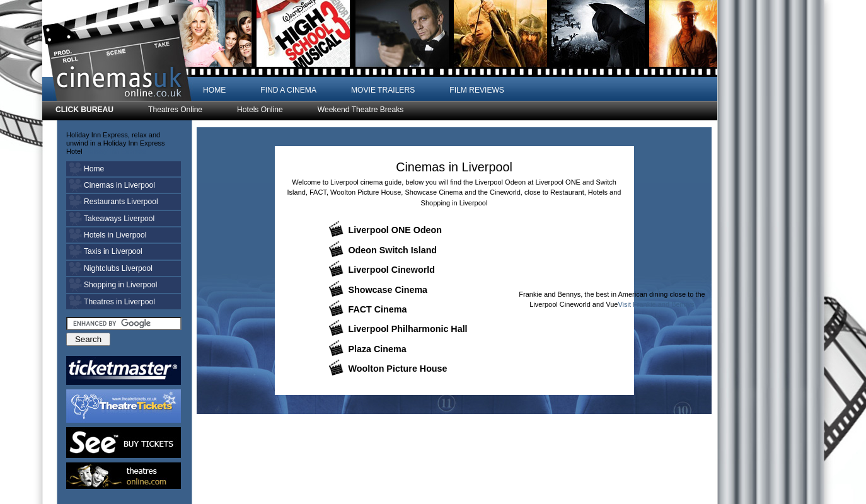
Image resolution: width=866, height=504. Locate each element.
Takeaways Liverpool (119, 219)
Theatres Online (175, 110)
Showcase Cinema (388, 290)
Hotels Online (260, 110)
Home (94, 169)
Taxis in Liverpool (113, 251)
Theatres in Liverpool (119, 302)
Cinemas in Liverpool (119, 185)
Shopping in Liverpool (120, 285)
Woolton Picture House (398, 369)
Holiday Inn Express (115, 151)
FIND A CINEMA (288, 90)
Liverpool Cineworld (392, 270)
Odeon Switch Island (393, 250)
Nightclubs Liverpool (118, 268)
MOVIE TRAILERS (383, 90)
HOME (214, 90)
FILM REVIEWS (477, 90)
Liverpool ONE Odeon (395, 230)
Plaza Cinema (378, 349)
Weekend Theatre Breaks (361, 110)
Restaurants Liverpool (121, 202)
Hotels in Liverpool (115, 235)
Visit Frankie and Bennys (656, 304)
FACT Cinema (378, 309)
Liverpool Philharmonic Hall (408, 329)
